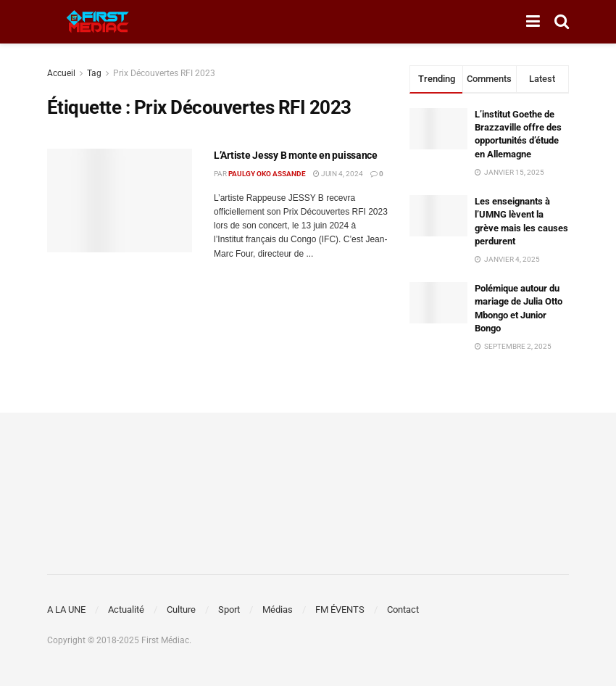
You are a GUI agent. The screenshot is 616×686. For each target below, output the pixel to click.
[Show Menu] (533, 22)
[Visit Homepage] (98, 22)
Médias (278, 609)
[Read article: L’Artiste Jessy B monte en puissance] (120, 201)
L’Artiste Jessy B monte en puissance (296, 155)
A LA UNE (66, 609)
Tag (94, 73)
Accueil (61, 73)
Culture (181, 609)
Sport (229, 609)
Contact (403, 609)
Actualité (126, 609)
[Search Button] (562, 22)
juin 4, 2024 (338, 174)
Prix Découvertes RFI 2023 (164, 73)
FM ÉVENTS (340, 609)
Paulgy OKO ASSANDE (267, 174)
